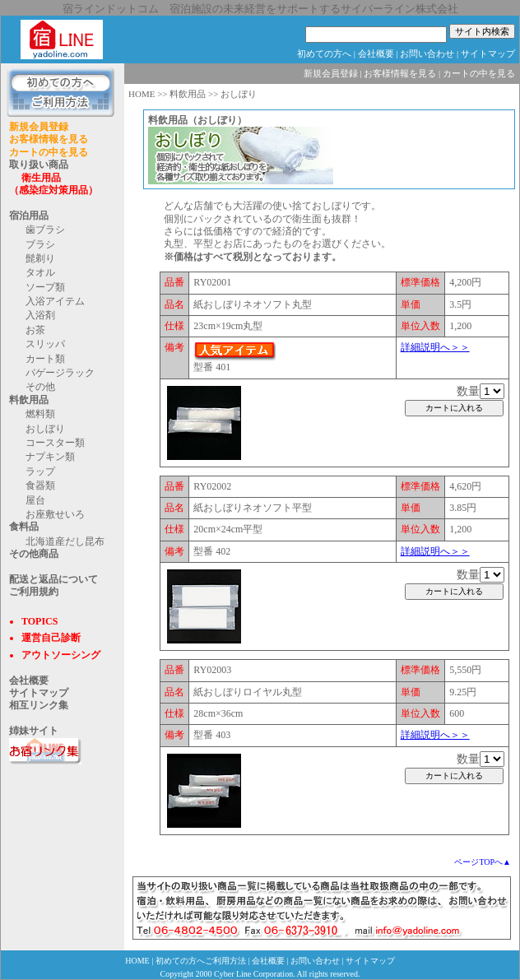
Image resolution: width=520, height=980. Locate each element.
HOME (142, 94)
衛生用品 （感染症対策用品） (53, 184)
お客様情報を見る (49, 139)
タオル (40, 272)
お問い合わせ (427, 53)
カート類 (45, 359)
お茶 (35, 330)
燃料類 (40, 414)
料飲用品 (29, 400)
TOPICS (39, 621)
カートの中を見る (49, 152)
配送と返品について (53, 579)
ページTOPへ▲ (483, 862)
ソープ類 (45, 287)
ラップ (40, 471)
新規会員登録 (39, 127)
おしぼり (45, 429)
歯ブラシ (45, 230)
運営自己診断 (51, 638)
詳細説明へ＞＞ (435, 347)
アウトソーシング (61, 655)
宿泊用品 (29, 216)
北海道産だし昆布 (65, 541)
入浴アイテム (55, 301)
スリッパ (45, 344)
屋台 (35, 500)
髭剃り (40, 258)
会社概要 (376, 53)
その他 (40, 387)
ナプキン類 (50, 457)
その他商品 (34, 554)
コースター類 (55, 443)
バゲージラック (60, 373)
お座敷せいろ (55, 514)
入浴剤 (40, 315)
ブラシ (40, 244)
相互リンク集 (39, 705)
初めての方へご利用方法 (201, 961)
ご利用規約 (34, 592)
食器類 (40, 485)
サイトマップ (488, 53)
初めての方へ (324, 53)
